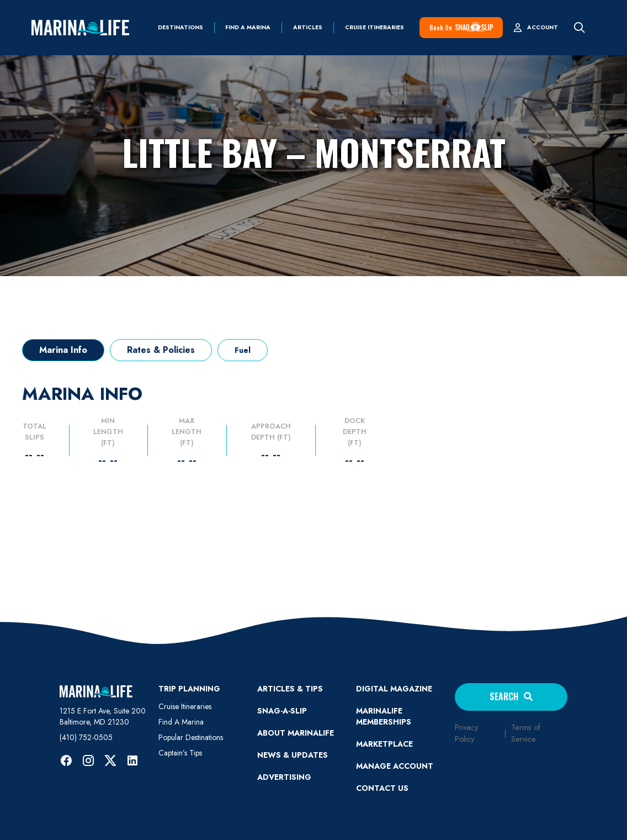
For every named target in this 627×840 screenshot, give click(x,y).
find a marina (248, 28)
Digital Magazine (394, 689)
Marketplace (384, 744)
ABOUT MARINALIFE (296, 733)
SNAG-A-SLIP (282, 711)
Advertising (284, 777)
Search (511, 696)
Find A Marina (181, 722)
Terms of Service (526, 733)
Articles (308, 28)
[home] (80, 28)
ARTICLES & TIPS (290, 689)
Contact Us (382, 788)
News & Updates (293, 755)
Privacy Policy (466, 733)
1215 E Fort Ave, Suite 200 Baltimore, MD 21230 (103, 716)
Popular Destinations (191, 737)
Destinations (180, 28)
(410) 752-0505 (86, 737)
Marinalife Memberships (384, 716)
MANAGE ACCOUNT (395, 766)
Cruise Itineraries (374, 28)
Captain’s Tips (180, 753)
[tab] (63, 350)
